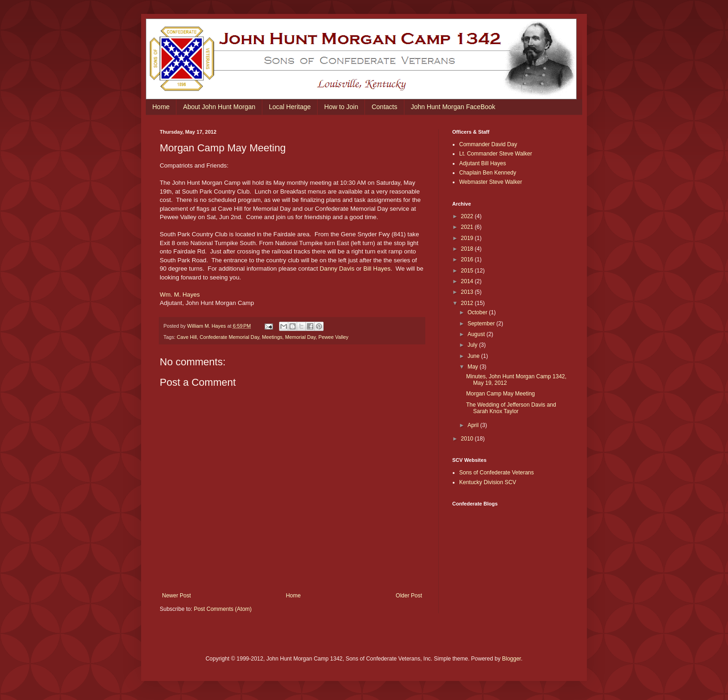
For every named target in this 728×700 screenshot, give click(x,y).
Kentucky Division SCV (488, 482)
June (474, 356)
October (478, 312)
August (477, 334)
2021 (468, 227)
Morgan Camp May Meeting (500, 394)
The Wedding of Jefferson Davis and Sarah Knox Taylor (511, 408)
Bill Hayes (377, 269)
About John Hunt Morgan (219, 107)
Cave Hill (187, 337)
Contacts (384, 107)
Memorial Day (300, 337)
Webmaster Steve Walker (491, 182)
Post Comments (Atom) (223, 609)
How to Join (341, 107)
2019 (468, 238)
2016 (468, 259)
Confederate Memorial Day (229, 337)
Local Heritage (290, 107)
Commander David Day (488, 144)
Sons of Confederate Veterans (497, 473)
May (474, 367)
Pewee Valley (334, 337)
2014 (468, 281)
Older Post (409, 596)
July (473, 345)
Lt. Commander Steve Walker (496, 154)
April (474, 425)
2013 (468, 292)
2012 (468, 303)
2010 (468, 439)
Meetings (272, 337)
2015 (468, 271)
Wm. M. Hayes (180, 295)
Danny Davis (337, 269)
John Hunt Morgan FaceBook (453, 107)
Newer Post (176, 596)
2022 (468, 216)
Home (161, 107)
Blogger (511, 659)
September (482, 324)
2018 (468, 249)
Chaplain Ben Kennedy (488, 173)
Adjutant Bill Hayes (483, 163)
